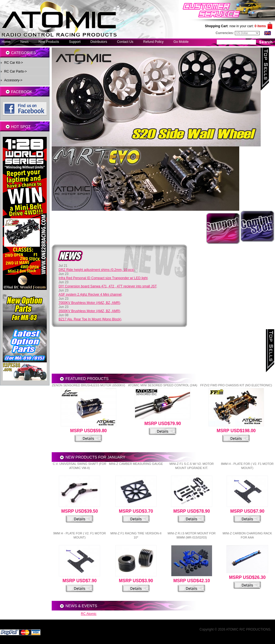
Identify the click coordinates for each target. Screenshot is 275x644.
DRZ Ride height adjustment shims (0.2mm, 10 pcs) (96, 270)
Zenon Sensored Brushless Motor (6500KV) (88, 385)
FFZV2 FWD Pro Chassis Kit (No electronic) (236, 385)
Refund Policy (153, 42)
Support (75, 42)
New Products (49, 42)
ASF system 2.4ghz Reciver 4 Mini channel (90, 295)
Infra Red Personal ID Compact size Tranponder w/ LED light (103, 278)
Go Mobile (181, 42)
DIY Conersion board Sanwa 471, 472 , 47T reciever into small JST (108, 286)
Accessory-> (13, 80)
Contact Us (125, 42)
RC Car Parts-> (15, 71)
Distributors (99, 42)
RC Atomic (89, 614)
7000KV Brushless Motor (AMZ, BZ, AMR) (89, 303)
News (24, 42)
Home (6, 42)
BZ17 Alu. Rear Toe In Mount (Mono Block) (90, 319)
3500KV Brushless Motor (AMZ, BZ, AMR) (89, 311)
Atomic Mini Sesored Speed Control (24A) (163, 385)
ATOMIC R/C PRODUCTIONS (248, 629)
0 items (260, 26)
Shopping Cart (216, 26)
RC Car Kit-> (13, 63)
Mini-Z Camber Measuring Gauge (136, 464)
